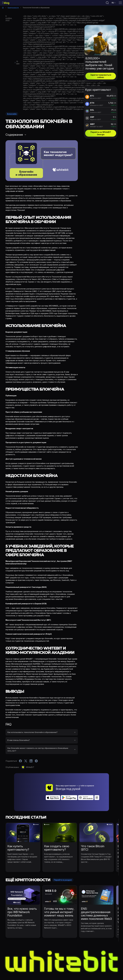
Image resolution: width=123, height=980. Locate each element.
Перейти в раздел (63, 866)
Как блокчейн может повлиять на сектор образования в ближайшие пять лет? (38, 749)
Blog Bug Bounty (83, 968)
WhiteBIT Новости (52, 968)
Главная (3, 8)
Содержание (14, 135)
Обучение (68, 968)
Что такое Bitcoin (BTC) (93, 834)
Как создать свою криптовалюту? (57, 834)
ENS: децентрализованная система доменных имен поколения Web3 (96, 900)
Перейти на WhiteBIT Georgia (101, 133)
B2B (95, 968)
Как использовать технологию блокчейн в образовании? (32, 732)
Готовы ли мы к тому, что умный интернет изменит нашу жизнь (59, 899)
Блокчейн (12, 114)
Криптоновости (13, 8)
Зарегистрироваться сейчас (101, 76)
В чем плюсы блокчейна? (19, 740)
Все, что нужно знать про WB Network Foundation (22, 899)
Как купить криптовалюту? (18, 834)
